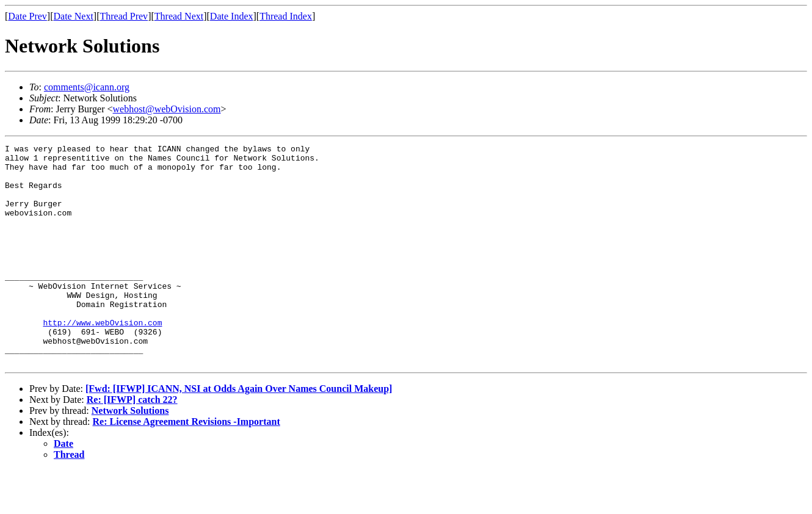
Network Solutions (130, 454)
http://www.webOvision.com (102, 359)
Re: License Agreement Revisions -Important (187, 465)
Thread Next (179, 16)
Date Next (74, 16)
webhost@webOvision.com (167, 109)
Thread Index (286, 16)
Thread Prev (124, 16)
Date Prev (27, 16)
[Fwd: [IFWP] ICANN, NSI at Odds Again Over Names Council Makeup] (239, 433)
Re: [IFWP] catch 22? (132, 443)
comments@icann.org (87, 87)
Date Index (232, 16)
